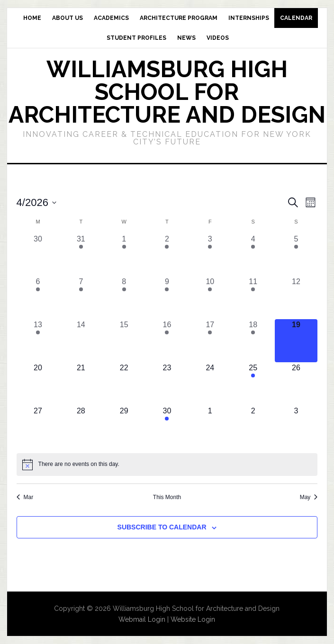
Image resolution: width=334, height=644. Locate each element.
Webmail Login (142, 619)
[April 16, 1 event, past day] (167, 341)
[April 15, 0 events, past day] (124, 341)
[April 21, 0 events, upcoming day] (81, 384)
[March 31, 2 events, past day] (81, 255)
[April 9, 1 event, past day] (167, 298)
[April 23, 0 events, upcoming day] (167, 384)
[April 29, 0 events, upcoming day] (124, 427)
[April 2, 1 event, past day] (167, 255)
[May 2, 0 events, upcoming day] (253, 427)
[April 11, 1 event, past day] (253, 298)
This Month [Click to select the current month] (167, 497)
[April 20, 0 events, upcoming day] (38, 384)
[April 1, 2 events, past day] (124, 255)
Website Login (193, 619)
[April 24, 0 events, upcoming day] (210, 384)
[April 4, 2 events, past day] (253, 255)
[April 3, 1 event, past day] (210, 255)
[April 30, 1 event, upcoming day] (167, 427)
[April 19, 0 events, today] (296, 341)
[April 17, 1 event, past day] (210, 341)
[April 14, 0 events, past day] (81, 341)
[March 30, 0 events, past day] (38, 255)
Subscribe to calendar (162, 527)
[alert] (167, 465)
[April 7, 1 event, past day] (81, 298)
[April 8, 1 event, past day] (124, 298)
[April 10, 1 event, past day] (210, 298)
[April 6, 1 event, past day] (38, 298)
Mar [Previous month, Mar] (25, 497)
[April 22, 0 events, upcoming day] (124, 384)
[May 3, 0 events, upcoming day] (296, 427)
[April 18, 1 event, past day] (253, 341)
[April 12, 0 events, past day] (296, 298)
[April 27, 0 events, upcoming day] (38, 427)
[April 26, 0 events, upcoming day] (296, 384)
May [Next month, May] (309, 497)
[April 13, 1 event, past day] (38, 341)
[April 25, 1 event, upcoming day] (253, 384)
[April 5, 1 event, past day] (296, 255)
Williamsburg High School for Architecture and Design (167, 92)
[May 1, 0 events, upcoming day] (210, 427)
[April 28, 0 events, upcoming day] (81, 427)
